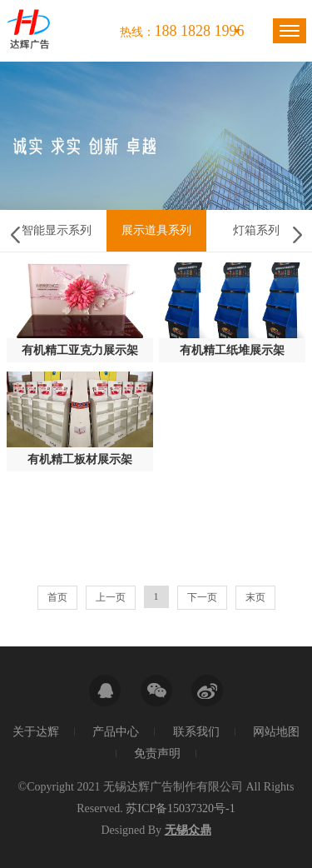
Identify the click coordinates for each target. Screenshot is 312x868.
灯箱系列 (256, 230)
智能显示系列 (57, 230)
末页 (255, 597)
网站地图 (276, 732)
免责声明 (157, 753)
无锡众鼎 (188, 830)
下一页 (202, 597)
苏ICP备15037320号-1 (180, 808)
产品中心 (116, 732)
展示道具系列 (156, 230)
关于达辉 (36, 732)
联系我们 (196, 732)
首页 (57, 597)
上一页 (111, 597)
